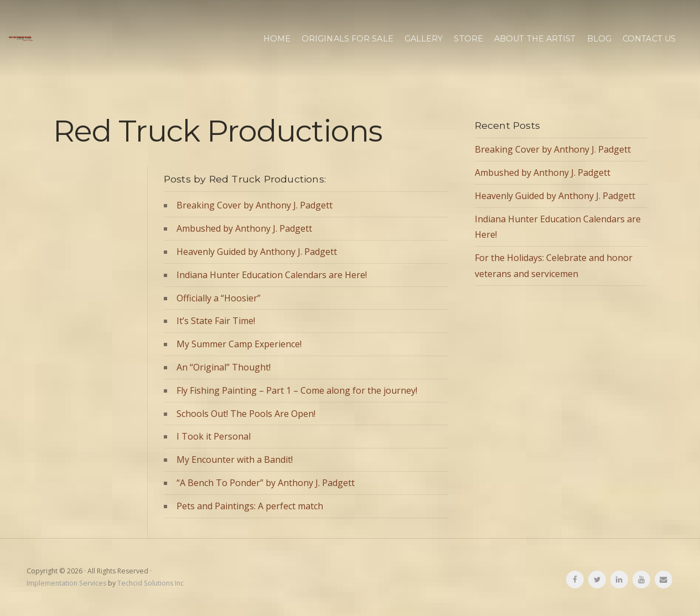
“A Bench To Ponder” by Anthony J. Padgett (266, 483)
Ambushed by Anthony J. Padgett (244, 228)
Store (468, 39)
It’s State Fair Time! (216, 321)
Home (277, 39)
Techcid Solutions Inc (151, 583)
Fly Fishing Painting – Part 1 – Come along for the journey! (297, 390)
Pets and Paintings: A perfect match (250, 506)
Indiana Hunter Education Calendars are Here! (272, 275)
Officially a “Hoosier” (219, 298)
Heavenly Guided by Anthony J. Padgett (257, 252)
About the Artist (535, 39)
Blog (599, 39)
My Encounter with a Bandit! (235, 460)
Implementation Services (66, 583)
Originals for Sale (348, 39)
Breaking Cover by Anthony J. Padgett (255, 205)
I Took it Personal (214, 436)
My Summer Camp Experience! (239, 344)
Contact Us (649, 39)
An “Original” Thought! (224, 367)
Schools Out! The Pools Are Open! (246, 414)
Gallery (424, 39)
